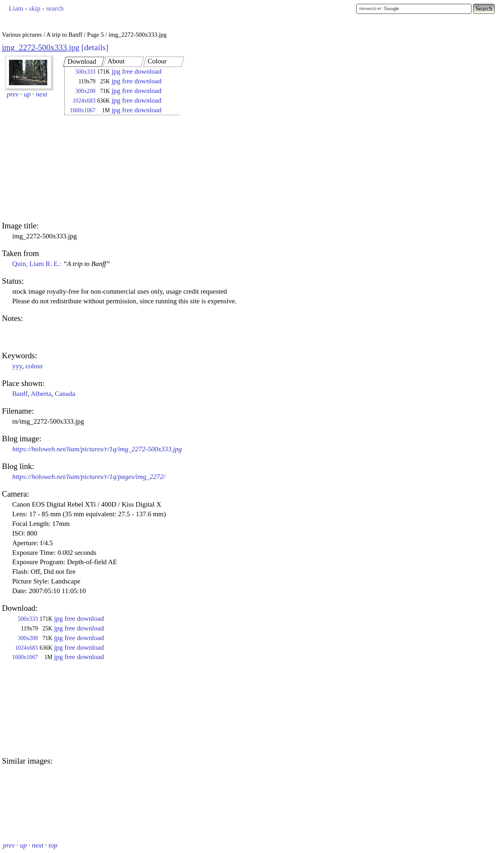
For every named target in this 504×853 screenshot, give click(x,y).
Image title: (20, 226)
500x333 (85, 72)
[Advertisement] (116, 169)
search (55, 8)
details (95, 47)
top (53, 845)
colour (34, 366)
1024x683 (84, 101)
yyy (17, 366)
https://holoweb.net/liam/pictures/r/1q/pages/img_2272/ (89, 477)
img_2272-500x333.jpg (41, 47)
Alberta (41, 394)
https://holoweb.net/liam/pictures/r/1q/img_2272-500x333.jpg (97, 449)
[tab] (84, 62)
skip (35, 8)
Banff (20, 394)
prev (13, 94)
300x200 (85, 91)
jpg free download (136, 71)
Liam (16, 8)
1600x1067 (83, 110)
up (27, 94)
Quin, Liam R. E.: (61, 264)
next (42, 94)
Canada (65, 394)
